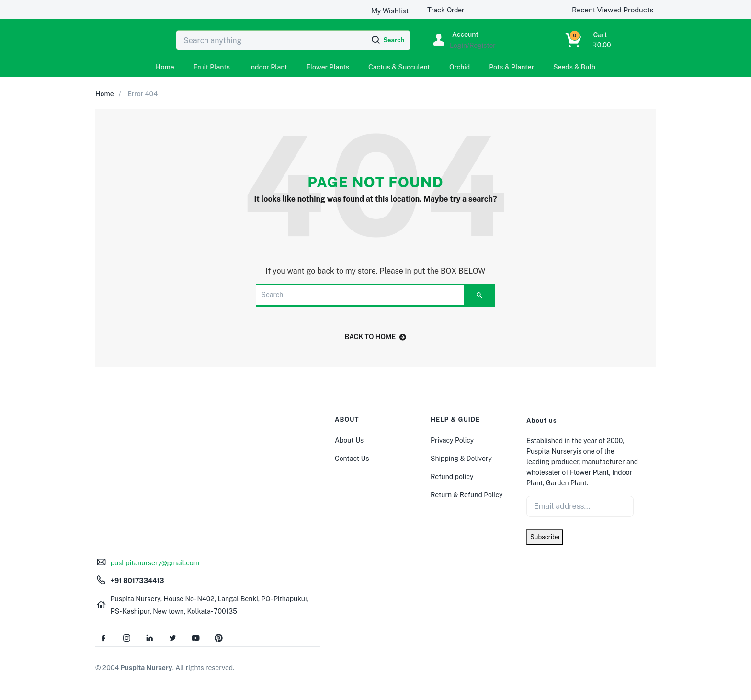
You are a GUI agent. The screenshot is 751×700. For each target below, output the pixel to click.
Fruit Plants (212, 67)
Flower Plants (328, 67)
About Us (349, 440)
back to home (376, 337)
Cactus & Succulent (399, 67)
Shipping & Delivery (461, 459)
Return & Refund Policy (467, 495)
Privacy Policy (452, 440)
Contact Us (352, 459)
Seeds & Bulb (574, 67)
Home (165, 67)
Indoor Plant (268, 67)
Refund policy (452, 477)
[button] (576, 40)
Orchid (460, 67)
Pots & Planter (512, 67)
